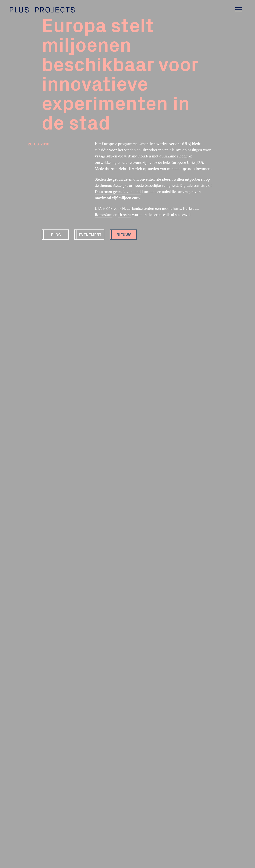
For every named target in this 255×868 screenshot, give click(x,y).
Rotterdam (104, 215)
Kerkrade (191, 208)
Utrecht (125, 215)
